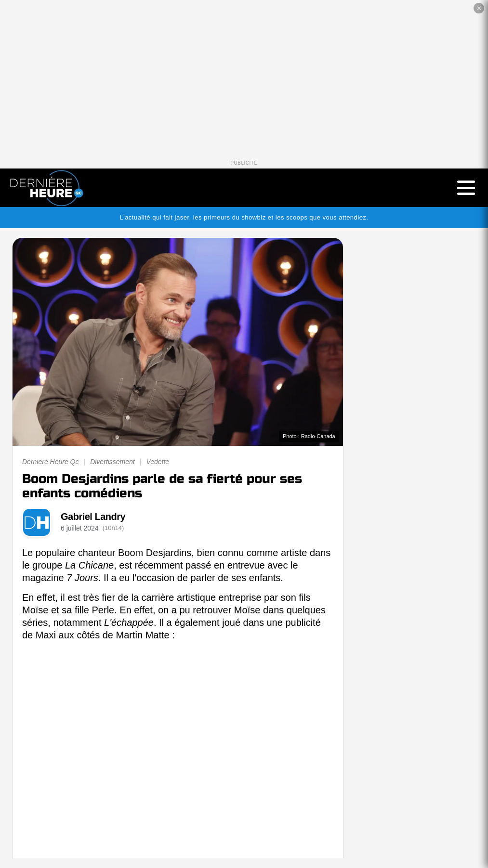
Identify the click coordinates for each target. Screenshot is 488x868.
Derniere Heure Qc (51, 462)
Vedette (158, 462)
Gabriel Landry (93, 517)
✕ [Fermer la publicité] (479, 8)
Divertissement (112, 462)
